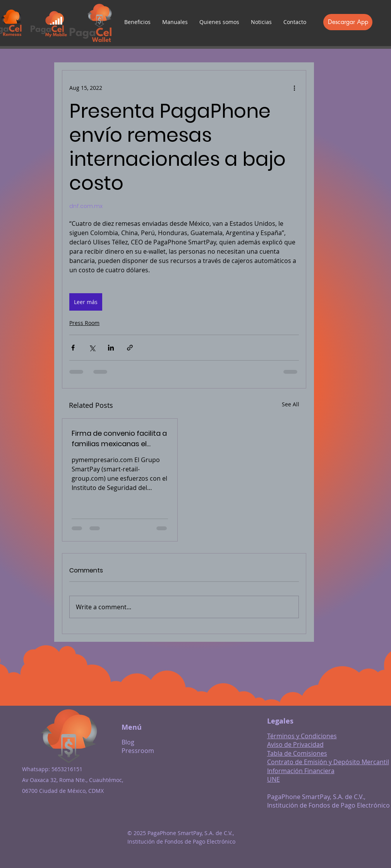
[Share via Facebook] (73, 348)
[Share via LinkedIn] (111, 348)
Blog (128, 742)
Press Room (84, 323)
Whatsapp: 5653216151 (52, 769)
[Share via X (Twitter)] (92, 348)
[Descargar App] (348, 22)
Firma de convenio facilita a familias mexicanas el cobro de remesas (119, 439)
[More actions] (294, 88)
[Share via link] (130, 348)
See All (291, 404)
